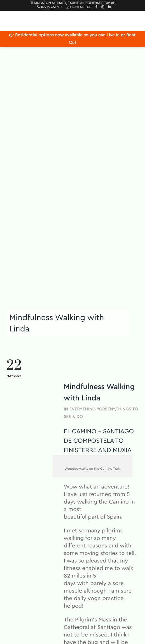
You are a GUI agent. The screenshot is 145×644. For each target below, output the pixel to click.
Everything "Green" (92, 409)
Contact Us (80, 7)
